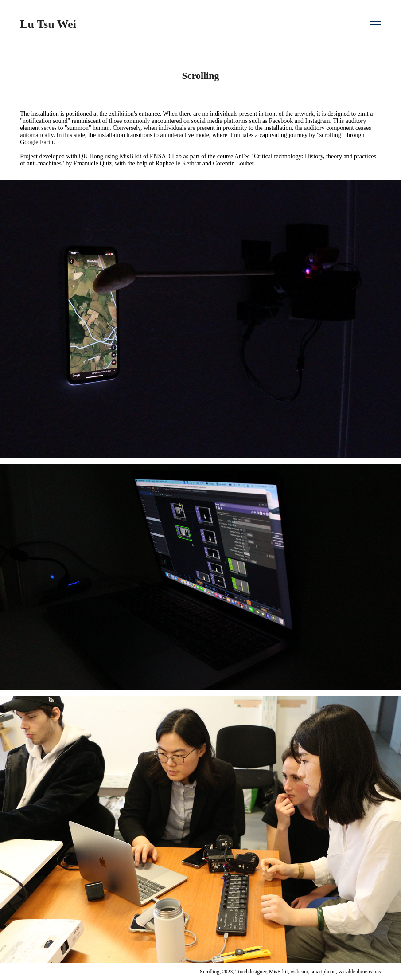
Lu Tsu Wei (48, 24)
